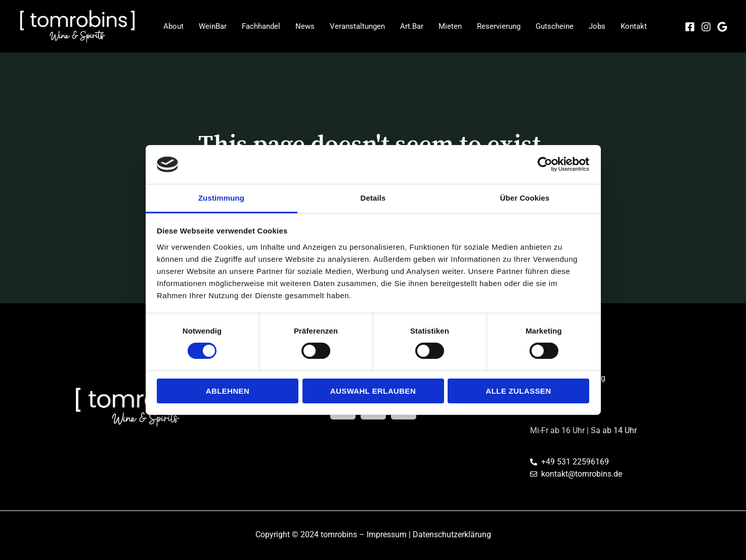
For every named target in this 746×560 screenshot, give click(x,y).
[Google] (722, 27)
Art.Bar (412, 26)
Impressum (387, 534)
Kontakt (634, 26)
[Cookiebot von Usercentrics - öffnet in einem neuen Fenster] (545, 164)
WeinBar (213, 26)
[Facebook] (690, 27)
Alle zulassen (518, 391)
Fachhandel (261, 26)
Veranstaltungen (357, 26)
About (173, 26)
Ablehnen (228, 391)
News (305, 26)
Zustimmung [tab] (221, 198)
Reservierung (499, 26)
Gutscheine (555, 26)
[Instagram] (706, 27)
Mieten (450, 26)
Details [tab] (373, 198)
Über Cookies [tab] (525, 198)
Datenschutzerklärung (452, 534)
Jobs (597, 26)
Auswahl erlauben (373, 391)
